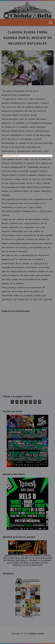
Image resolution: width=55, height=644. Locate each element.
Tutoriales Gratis (11, 156)
